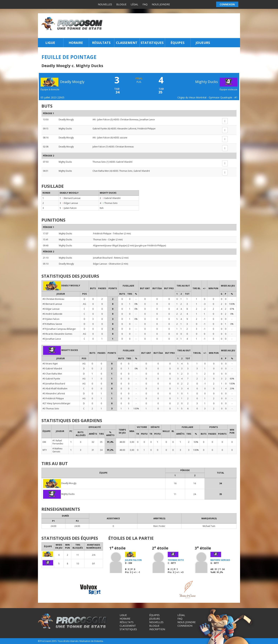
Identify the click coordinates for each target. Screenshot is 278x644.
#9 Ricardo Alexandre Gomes (57, 334)
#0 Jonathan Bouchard (54, 384)
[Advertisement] (172, 26)
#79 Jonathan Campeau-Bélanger (59, 329)
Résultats (101, 43)
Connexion (185, 626)
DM (44, 442)
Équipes (177, 43)
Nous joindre (161, 4)
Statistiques (152, 43)
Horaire (76, 43)
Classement (127, 43)
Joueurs (203, 43)
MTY (45, 450)
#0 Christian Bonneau (53, 299)
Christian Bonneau (129, 120)
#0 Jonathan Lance (52, 339)
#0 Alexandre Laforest (54, 393)
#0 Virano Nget (50, 364)
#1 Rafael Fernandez (58, 442)
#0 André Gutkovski (52, 314)
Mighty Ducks (216, 82)
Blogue (121, 4)
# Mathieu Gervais (57, 450)
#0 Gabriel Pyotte (51, 379)
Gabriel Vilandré (124, 162)
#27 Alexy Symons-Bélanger (56, 403)
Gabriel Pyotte (100, 129)
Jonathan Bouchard (103, 258)
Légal (134, 4)
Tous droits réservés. (68, 641)
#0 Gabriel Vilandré (52, 369)
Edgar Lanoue (71, 203)
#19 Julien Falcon (51, 319)
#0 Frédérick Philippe (53, 398)
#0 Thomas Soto (51, 409)
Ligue (50, 43)
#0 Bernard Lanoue (52, 304)
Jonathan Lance (147, 120)
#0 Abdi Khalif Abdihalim (55, 389)
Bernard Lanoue (72, 198)
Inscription (157, 629)
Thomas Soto (99, 162)
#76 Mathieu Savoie (52, 324)
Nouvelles (105, 4)
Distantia (99, 641)
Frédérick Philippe (146, 129)
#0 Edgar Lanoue (51, 309)
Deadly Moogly (66, 120)
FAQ (145, 4)
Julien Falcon (104, 120)
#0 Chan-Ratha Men (52, 374)
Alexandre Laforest (127, 129)
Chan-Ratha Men (101, 171)
